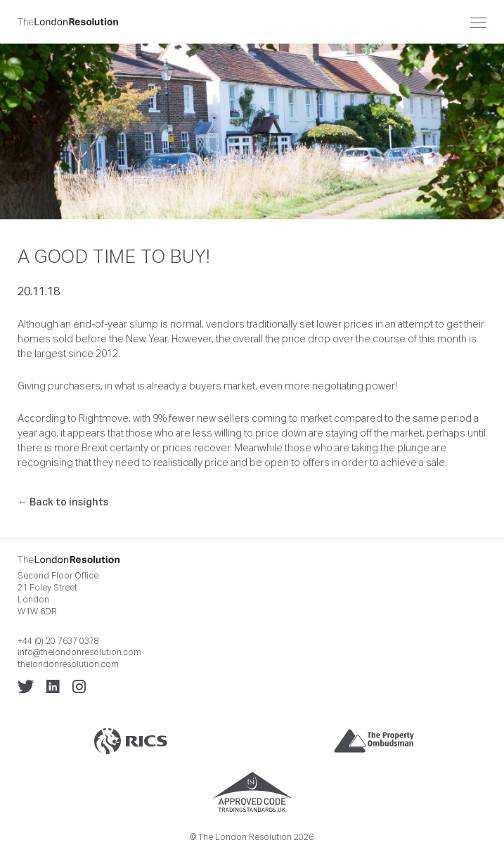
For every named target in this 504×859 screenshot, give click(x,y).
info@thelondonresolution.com (79, 652)
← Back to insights (63, 502)
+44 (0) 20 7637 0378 (58, 641)
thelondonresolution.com (68, 664)
